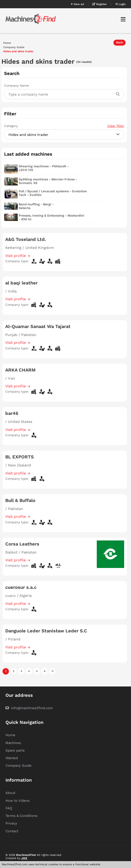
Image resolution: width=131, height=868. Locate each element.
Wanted (12, 758)
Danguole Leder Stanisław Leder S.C (46, 631)
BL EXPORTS (20, 457)
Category (64, 126)
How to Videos (18, 801)
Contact (12, 831)
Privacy (11, 823)
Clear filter (116, 126)
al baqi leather (21, 283)
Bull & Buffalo (20, 500)
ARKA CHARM (20, 370)
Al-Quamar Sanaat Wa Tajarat (38, 326)
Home (7, 43)
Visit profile (16, 256)
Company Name (16, 85)
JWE (24, 858)
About (10, 793)
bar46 (12, 413)
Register (100, 4)
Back (119, 42)
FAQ (9, 808)
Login (120, 4)
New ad (77, 4)
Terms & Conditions (21, 816)
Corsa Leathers (22, 544)
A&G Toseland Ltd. (26, 239)
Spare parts (15, 750)
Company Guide (14, 47)
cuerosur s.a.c (21, 587)
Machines (13, 743)
